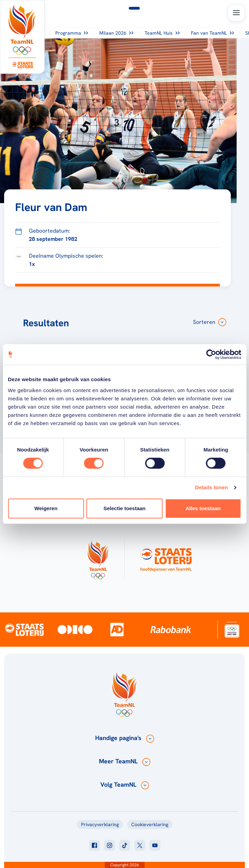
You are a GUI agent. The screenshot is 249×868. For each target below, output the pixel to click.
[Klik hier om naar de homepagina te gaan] (22, 30)
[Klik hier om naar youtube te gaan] (155, 845)
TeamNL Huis (162, 33)
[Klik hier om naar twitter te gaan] (140, 845)
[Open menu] (236, 13)
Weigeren (46, 508)
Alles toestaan (203, 508)
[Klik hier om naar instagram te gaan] (110, 845)
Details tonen (211, 487)
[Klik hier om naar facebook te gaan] (94, 845)
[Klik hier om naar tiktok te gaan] (125, 845)
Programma (72, 33)
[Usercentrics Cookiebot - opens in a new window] (211, 354)
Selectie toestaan (124, 508)
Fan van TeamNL (212, 33)
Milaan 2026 (116, 33)
